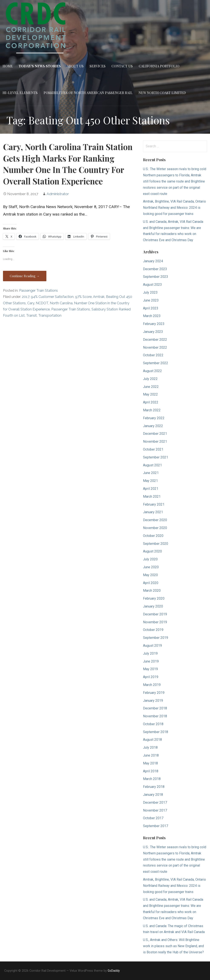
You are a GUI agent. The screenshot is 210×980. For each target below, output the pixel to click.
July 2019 (150, 653)
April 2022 (151, 402)
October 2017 (153, 818)
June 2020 (151, 567)
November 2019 (155, 622)
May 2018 (150, 763)
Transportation (50, 315)
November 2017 (155, 810)
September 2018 (156, 732)
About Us (75, 66)
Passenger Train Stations (39, 291)
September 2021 (156, 457)
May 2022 (150, 394)
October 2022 (153, 355)
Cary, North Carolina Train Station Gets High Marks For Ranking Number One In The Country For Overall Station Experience (68, 164)
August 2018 (152, 740)
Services (98, 66)
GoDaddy (114, 971)
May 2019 (150, 669)
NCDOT (42, 303)
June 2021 (151, 473)
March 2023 (152, 316)
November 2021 (155, 441)
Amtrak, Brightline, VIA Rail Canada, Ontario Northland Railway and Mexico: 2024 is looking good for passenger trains (174, 208)
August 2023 (152, 285)
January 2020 (153, 606)
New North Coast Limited (162, 93)
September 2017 (156, 826)
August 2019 (152, 646)
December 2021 (155, 434)
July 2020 (150, 559)
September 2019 (156, 638)
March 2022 (152, 410)
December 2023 (155, 269)
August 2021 (152, 465)
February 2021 (154, 504)
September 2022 (156, 363)
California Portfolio (159, 66)
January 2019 (153, 701)
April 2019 (151, 677)
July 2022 (150, 379)
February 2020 (154, 598)
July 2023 (150, 292)
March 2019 (152, 685)
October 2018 (153, 724)
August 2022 (152, 371)
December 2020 (155, 520)
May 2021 (150, 481)
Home (8, 66)
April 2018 (151, 771)
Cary (31, 303)
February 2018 (154, 787)
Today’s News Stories (40, 66)
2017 (26, 297)
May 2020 (150, 575)
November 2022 (155, 347)
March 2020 (152, 591)
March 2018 (152, 779)
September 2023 (156, 277)
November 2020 (155, 528)
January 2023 (153, 332)
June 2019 (151, 661)
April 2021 (151, 489)
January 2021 (153, 512)
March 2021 (152, 497)
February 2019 (154, 693)
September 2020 (156, 544)
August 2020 (152, 551)
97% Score (83, 297)
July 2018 (150, 747)
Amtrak (99, 297)
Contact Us (122, 66)
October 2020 (153, 536)
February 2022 (154, 418)
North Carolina (61, 303)
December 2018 (155, 708)
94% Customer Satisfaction (52, 297)
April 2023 (151, 308)
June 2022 (151, 387)
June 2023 (151, 300)
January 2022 (153, 426)
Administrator (58, 194)
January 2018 (153, 795)
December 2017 (155, 802)
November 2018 (155, 716)
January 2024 (153, 261)
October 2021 (153, 449)
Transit (31, 315)
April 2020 (151, 583)
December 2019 (155, 614)
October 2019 (153, 630)
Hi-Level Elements (20, 93)
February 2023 (154, 324)
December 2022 (155, 340)
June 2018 (151, 755)
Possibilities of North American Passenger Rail (88, 93)
